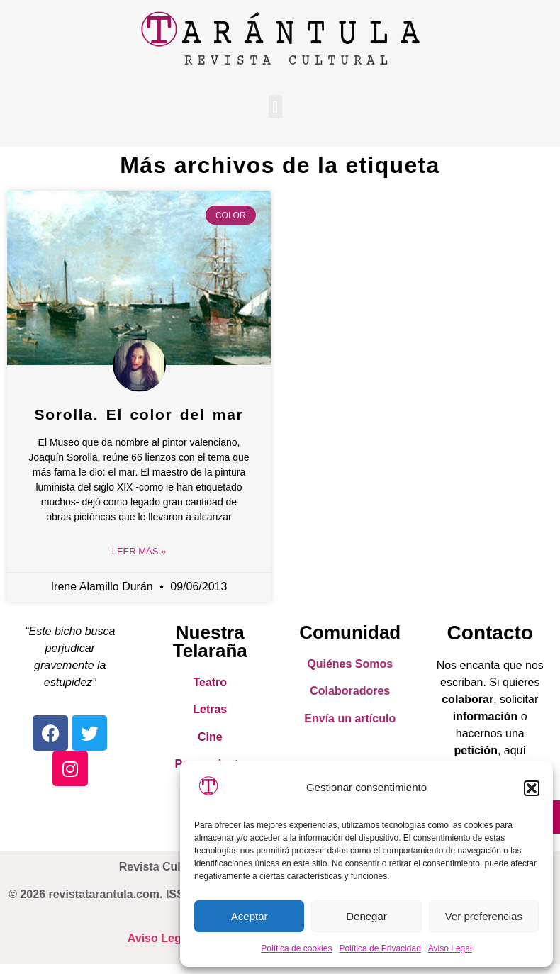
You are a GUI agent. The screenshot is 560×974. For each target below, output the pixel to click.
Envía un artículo (350, 718)
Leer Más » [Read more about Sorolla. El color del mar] (139, 551)
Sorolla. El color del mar (139, 414)
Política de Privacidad (380, 948)
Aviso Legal (450, 948)
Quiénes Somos (350, 664)
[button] (532, 788)
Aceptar (250, 916)
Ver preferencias (484, 916)
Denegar (366, 916)
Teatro (210, 682)
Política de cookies (296, 948)
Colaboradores (350, 691)
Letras (210, 709)
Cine (210, 737)
